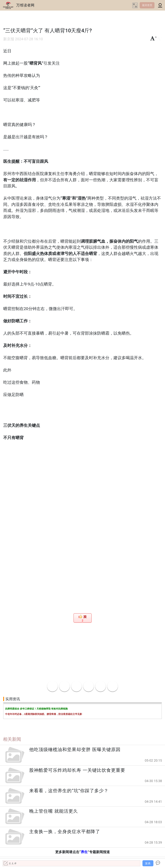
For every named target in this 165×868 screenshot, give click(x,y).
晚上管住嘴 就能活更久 (53, 811)
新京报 (9, 39)
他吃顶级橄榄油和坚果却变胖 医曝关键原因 (75, 750)
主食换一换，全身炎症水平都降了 (65, 832)
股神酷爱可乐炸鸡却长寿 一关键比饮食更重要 (77, 770)
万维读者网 (25, 5)
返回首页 (147, 5)
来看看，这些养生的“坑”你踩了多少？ (69, 791)
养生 (84, 852)
